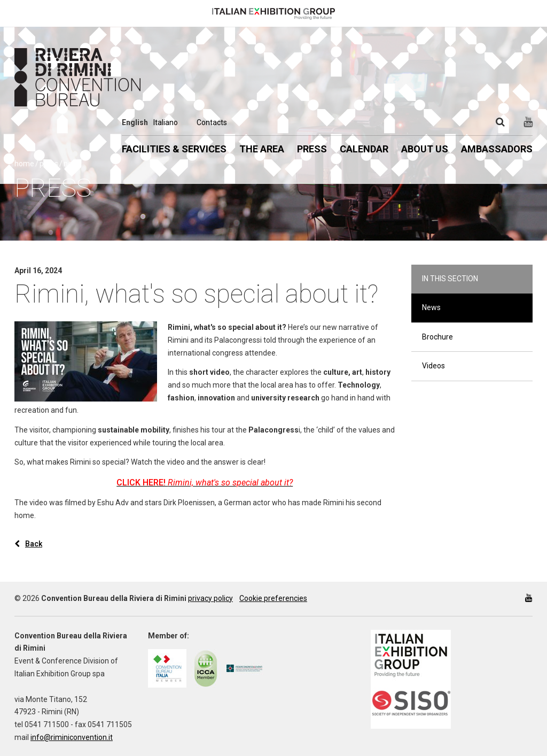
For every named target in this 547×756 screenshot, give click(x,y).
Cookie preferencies (273, 598)
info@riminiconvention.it (72, 737)
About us (425, 149)
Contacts (212, 122)
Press (312, 149)
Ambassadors (497, 149)
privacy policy (210, 598)
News (431, 307)
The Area (262, 149)
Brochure (437, 337)
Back (28, 544)
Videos (433, 366)
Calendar (364, 149)
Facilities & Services (174, 149)
